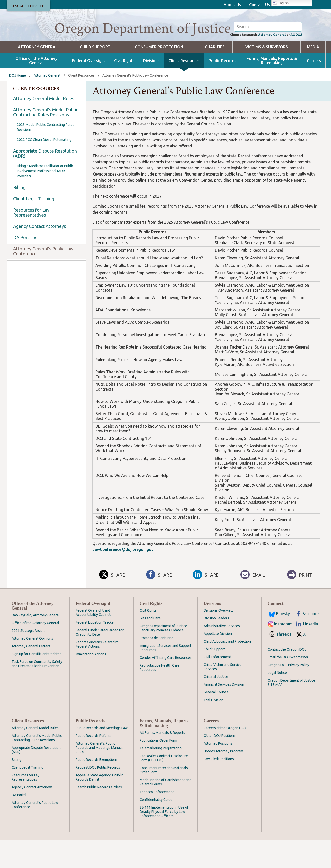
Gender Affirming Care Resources (166, 685)
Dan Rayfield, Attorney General (36, 643)
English (281, 3)
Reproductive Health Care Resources (159, 695)
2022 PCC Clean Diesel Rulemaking (44, 167)
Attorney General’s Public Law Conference (43, 279)
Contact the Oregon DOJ (287, 677)
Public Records (223, 88)
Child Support (95, 74)
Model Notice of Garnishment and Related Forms (165, 810)
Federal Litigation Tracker (95, 650)
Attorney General (266, 62)
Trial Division (214, 728)
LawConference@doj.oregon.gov (123, 577)
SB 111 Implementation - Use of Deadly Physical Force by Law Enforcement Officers (164, 839)
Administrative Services (222, 653)
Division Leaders (216, 646)
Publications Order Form (158, 768)
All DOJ (295, 62)
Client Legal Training (34, 226)
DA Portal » (25, 265)
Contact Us (260, 5)
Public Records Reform (93, 763)
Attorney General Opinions (32, 666)
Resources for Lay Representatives (31, 240)
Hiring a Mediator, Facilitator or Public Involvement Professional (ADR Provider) (45, 199)
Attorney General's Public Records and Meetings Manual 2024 (99, 775)
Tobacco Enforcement (157, 819)
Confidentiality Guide (156, 827)
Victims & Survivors (267, 74)
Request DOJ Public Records (98, 795)
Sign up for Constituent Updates (36, 681)
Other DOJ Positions (220, 763)
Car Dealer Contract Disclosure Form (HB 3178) (164, 786)
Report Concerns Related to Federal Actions (97, 672)
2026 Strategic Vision (28, 658)
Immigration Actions (91, 682)
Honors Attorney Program (223, 779)
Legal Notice (277, 700)
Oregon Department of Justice (142, 28)
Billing (19, 215)
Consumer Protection (159, 74)
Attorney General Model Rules (44, 126)
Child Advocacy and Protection (227, 669)
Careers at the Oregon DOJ (225, 755)
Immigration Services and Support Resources (165, 675)
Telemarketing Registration (161, 776)
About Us (232, 5)
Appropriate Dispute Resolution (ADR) (45, 181)
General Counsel (217, 720)
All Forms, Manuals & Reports (162, 760)
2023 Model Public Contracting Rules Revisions (46, 155)
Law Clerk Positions (219, 786)
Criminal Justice (216, 704)
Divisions (151, 88)
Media (313, 74)
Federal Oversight (89, 88)
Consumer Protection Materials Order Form (164, 798)
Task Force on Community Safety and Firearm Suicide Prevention (37, 691)
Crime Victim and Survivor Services (223, 694)
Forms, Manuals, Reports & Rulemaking (272, 88)
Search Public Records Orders (99, 815)
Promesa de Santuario (156, 665)
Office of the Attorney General (36, 88)
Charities (215, 74)
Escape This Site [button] (28, 6)
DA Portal (19, 822)
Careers (314, 88)
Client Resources (184, 88)
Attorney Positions (218, 771)
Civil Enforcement (217, 684)
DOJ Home (17, 103)
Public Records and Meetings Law (102, 755)
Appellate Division (218, 661)
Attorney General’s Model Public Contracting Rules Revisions (45, 140)
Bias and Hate (150, 646)
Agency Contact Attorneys (39, 254)
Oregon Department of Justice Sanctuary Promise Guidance (163, 656)
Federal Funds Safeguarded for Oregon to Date (100, 660)
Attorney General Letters (31, 674)
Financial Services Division (224, 712)
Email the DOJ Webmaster (288, 685)
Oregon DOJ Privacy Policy (288, 692)
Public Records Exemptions (97, 787)
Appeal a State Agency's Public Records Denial (99, 805)
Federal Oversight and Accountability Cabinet (93, 640)
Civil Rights (124, 88)
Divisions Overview (219, 638)
